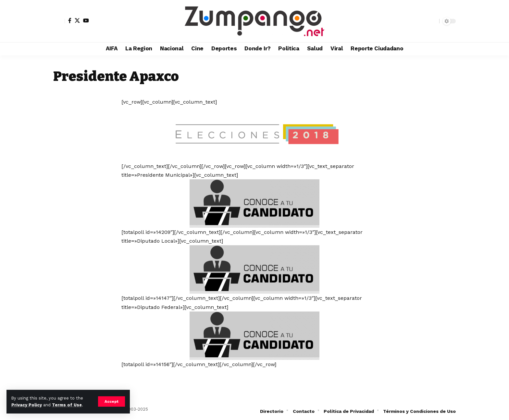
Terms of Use (67, 405)
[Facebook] (70, 20)
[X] (77, 20)
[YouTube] (86, 20)
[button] (112, 401)
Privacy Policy (27, 405)
